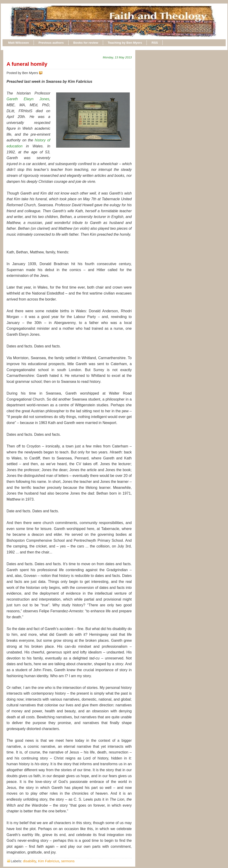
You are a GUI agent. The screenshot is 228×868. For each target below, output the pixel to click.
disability (30, 861)
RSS (155, 43)
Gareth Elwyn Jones (28, 99)
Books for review (86, 43)
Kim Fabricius (49, 861)
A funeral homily (27, 64)
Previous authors (51, 43)
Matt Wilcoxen (19, 43)
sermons (68, 861)
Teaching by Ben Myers (125, 43)
